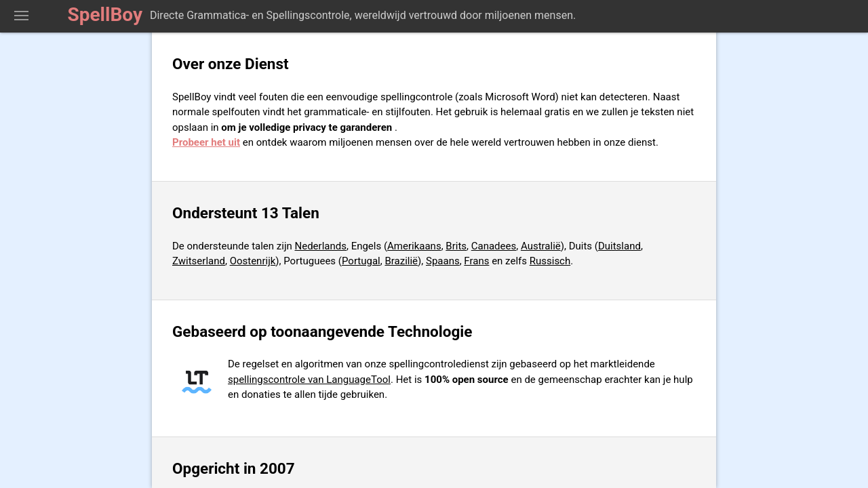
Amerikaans (414, 246)
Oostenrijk (253, 261)
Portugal (361, 261)
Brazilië (401, 261)
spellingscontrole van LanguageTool (309, 380)
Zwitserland (199, 261)
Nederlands (321, 246)
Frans (476, 261)
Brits (456, 246)
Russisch (550, 261)
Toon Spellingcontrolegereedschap (21, 16)
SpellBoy (105, 15)
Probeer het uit (206, 142)
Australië (541, 246)
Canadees (494, 246)
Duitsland (619, 246)
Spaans (443, 261)
